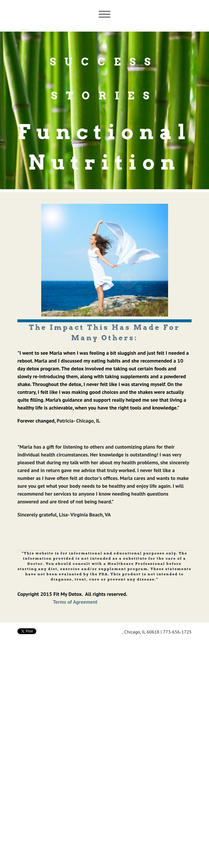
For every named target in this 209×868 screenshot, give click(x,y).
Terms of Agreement (75, 602)
